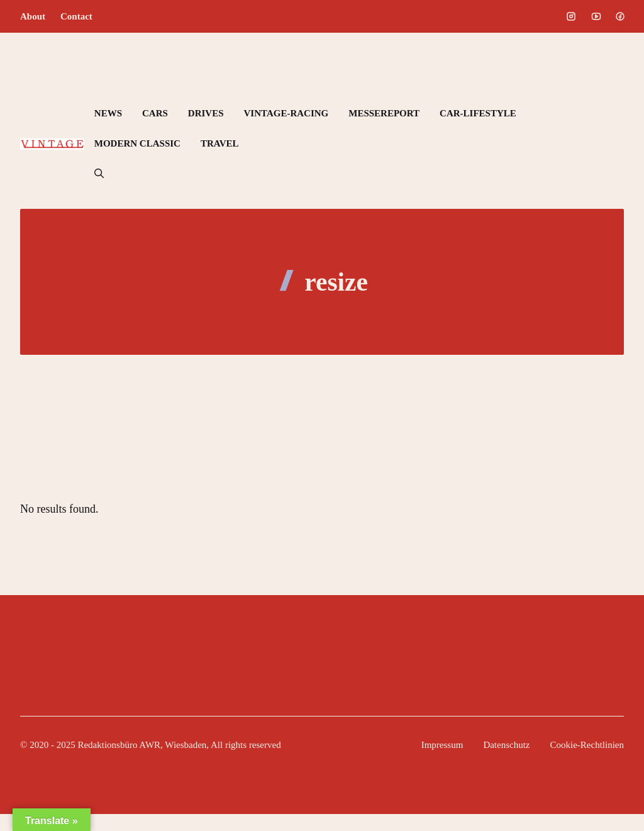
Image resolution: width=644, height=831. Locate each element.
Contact (76, 16)
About (33, 16)
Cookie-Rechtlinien (587, 745)
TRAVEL (220, 143)
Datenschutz (506, 745)
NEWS (108, 113)
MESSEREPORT (384, 113)
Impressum (442, 745)
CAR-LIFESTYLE (478, 113)
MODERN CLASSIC (137, 143)
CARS (155, 113)
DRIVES (206, 113)
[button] (99, 174)
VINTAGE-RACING (286, 113)
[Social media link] (571, 16)
